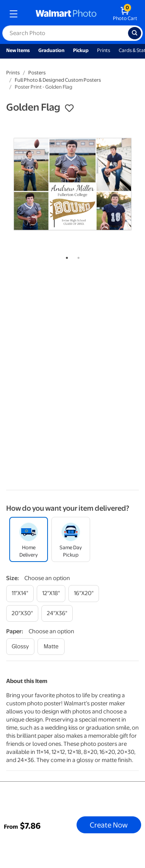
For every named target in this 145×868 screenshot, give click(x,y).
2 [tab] (77, 256)
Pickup (81, 50)
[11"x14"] (20, 593)
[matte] (51, 647)
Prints (104, 50)
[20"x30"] (22, 613)
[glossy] (20, 647)
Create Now (109, 825)
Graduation (51, 50)
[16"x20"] (84, 593)
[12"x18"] (51, 593)
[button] (69, 108)
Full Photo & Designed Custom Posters (58, 80)
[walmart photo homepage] (66, 14)
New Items (18, 50)
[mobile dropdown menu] (14, 14)
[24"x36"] (57, 613)
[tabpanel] (72, 184)
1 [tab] (65, 256)
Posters (37, 73)
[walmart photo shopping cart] (125, 14)
